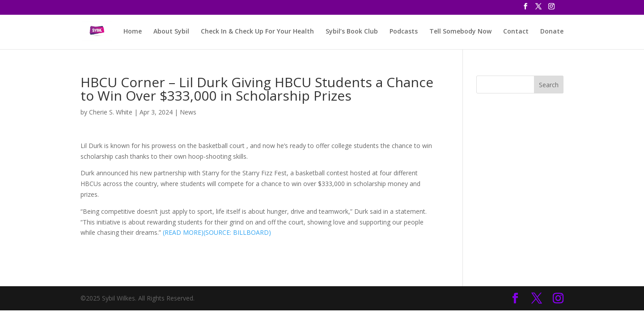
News (188, 112)
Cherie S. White (111, 112)
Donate (552, 32)
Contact (516, 32)
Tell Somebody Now (460, 32)
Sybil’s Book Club (352, 32)
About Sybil (171, 32)
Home (133, 32)
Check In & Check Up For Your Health (257, 32)
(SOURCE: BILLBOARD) (237, 232)
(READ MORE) (183, 232)
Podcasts (404, 32)
